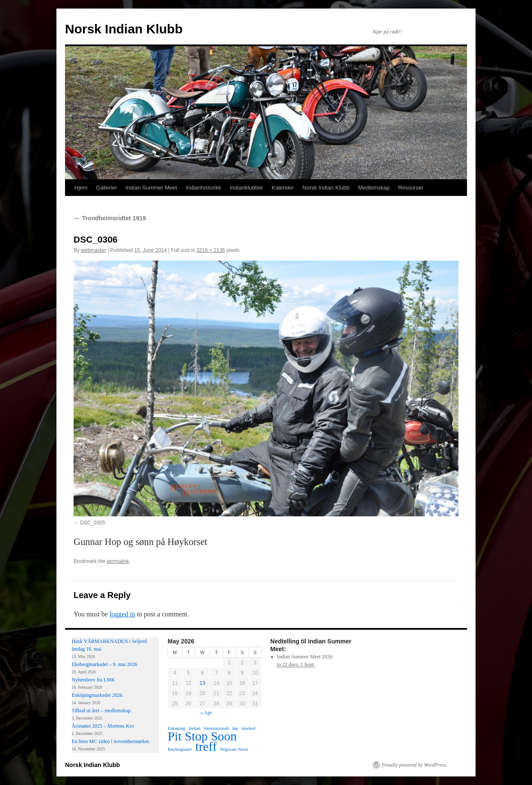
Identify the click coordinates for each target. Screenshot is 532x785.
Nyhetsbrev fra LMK (93, 680)
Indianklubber (246, 188)
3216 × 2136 (211, 250)
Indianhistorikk (203, 188)
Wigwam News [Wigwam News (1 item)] (234, 749)
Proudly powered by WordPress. (414, 765)
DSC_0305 (93, 523)
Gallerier (106, 188)
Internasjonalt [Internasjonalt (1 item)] (217, 728)
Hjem (81, 188)
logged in (122, 614)
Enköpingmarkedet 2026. (98, 695)
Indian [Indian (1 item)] (194, 728)
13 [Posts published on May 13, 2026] (202, 683)
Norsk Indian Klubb (124, 29)
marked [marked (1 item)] (248, 728)
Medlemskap (374, 188)
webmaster (93, 250)
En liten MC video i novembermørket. (111, 741)
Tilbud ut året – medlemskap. (102, 711)
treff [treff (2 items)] (206, 746)
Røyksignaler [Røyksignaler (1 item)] (180, 749)
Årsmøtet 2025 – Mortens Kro (103, 726)
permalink (118, 561)
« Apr (206, 713)
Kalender (283, 188)
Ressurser (411, 188)
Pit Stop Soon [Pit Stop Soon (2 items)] (202, 736)
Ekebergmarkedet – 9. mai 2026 (105, 664)
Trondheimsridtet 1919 (110, 218)
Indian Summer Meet (151, 188)
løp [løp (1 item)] (235, 728)
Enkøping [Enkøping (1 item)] (176, 728)
